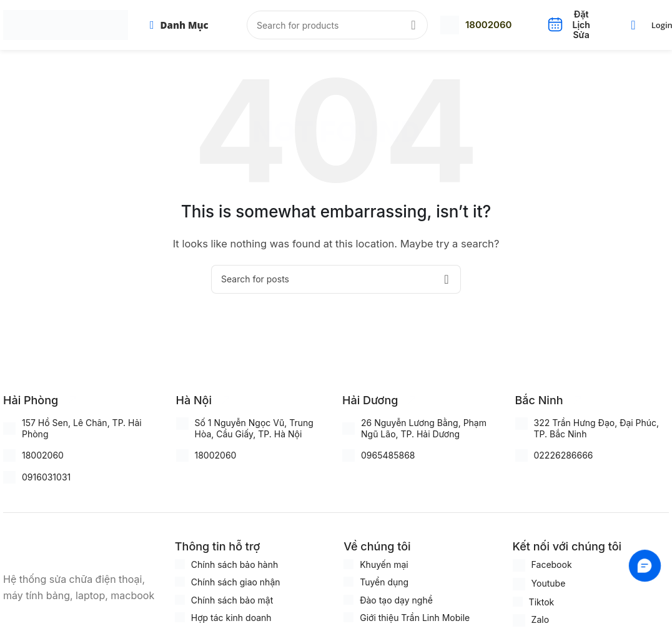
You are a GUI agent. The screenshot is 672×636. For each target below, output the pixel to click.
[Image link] (66, 548)
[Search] (337, 25)
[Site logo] (66, 24)
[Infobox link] (476, 25)
